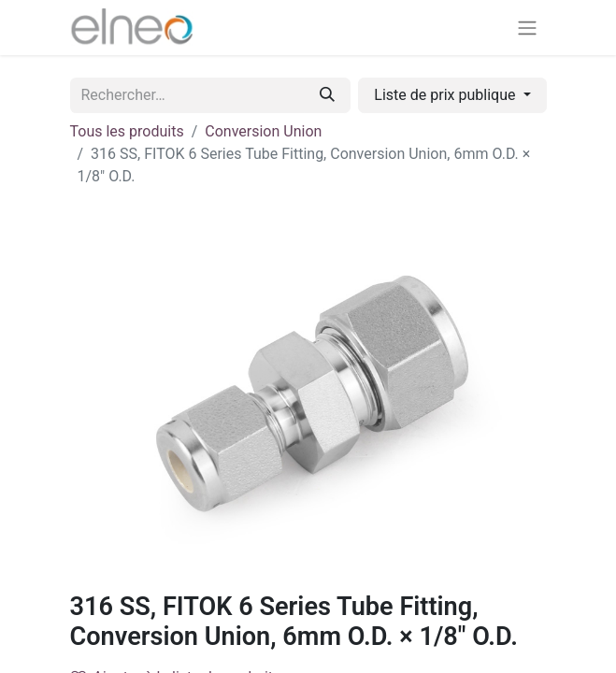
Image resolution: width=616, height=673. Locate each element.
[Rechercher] (327, 95)
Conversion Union (263, 131)
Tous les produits (127, 131)
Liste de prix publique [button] (446, 95)
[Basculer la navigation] (527, 28)
